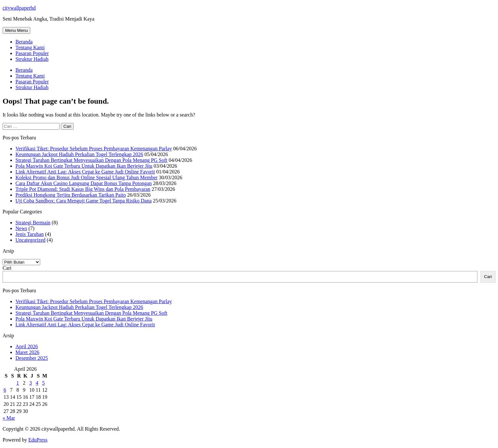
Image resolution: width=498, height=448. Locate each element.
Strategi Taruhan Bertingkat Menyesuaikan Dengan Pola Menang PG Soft (91, 160)
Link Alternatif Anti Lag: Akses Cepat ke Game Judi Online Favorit (85, 172)
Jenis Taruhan (30, 234)
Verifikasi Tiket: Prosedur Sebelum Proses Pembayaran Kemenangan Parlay (94, 149)
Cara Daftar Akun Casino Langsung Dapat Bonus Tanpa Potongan (83, 183)
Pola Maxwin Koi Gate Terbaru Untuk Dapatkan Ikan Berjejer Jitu (84, 166)
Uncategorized (30, 240)
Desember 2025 (32, 358)
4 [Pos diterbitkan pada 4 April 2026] (37, 383)
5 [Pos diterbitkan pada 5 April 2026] (43, 383)
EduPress (38, 440)
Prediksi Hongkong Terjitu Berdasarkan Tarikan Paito (71, 195)
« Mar (9, 418)
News (21, 228)
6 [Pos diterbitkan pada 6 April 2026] (5, 390)
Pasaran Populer (32, 53)
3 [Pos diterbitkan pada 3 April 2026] (31, 383)
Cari (7, 268)
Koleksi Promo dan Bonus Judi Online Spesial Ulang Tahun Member (87, 177)
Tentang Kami (30, 47)
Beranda (24, 42)
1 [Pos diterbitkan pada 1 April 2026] (18, 383)
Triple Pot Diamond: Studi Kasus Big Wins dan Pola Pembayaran (83, 189)
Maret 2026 (27, 352)
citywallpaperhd (19, 8)
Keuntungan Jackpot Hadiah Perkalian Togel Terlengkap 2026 (79, 154)
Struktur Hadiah (32, 59)
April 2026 (27, 346)
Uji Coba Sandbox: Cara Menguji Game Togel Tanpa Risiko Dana (83, 201)
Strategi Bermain (33, 223)
